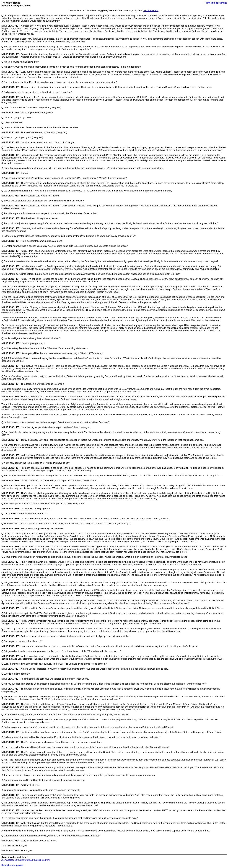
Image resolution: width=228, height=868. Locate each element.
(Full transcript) (151, 10)
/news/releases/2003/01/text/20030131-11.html (25, 860)
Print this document (216, 3)
